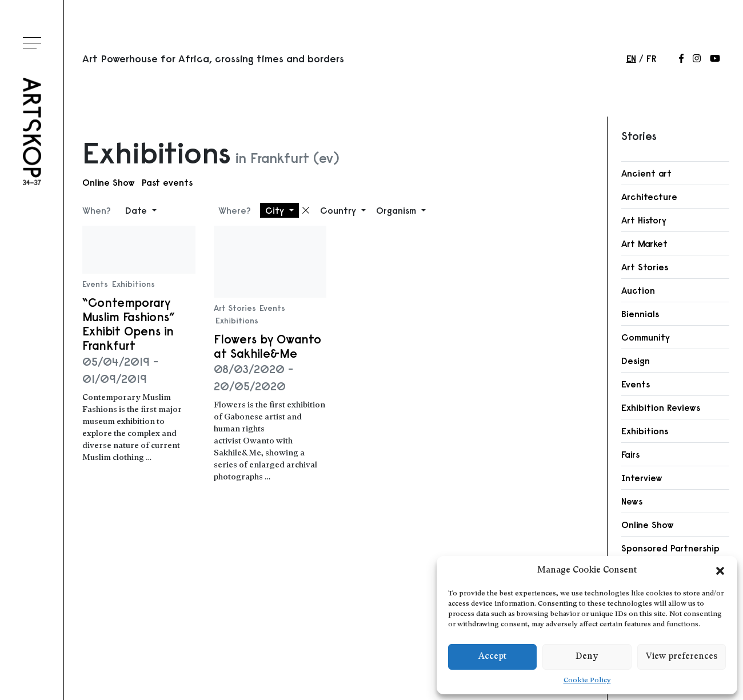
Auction (638, 290)
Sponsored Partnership (670, 548)
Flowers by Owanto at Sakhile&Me (267, 346)
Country (339, 210)
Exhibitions (133, 284)
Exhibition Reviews (661, 407)
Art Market (644, 243)
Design (636, 361)
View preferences (682, 657)
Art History (644, 220)
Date (137, 210)
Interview (642, 478)
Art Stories (235, 308)
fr (651, 58)
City (276, 210)
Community (646, 337)
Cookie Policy (587, 681)
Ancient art (646, 173)
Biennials (640, 314)
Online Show (109, 182)
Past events (167, 182)
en (631, 58)
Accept (492, 657)
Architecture (649, 197)
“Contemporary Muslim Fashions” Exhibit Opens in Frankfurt (129, 324)
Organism (398, 210)
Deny (587, 657)
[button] (720, 571)
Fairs (630, 454)
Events (95, 284)
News (632, 501)
